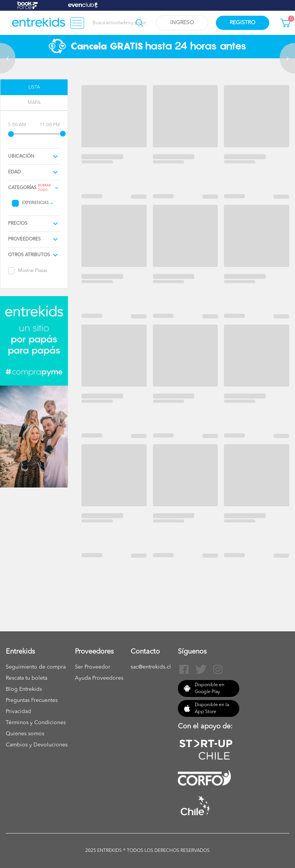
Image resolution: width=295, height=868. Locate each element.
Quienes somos (25, 734)
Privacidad (18, 712)
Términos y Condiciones (36, 723)
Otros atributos (29, 255)
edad (14, 172)
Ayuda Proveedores (99, 678)
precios (18, 224)
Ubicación (21, 156)
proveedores (24, 239)
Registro (243, 23)
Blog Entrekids (24, 689)
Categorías (22, 188)
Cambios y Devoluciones (37, 745)
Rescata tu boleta (27, 678)
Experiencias (35, 203)
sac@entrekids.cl (151, 667)
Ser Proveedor (93, 667)
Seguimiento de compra (36, 667)
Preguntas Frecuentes (32, 700)
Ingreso (182, 23)
